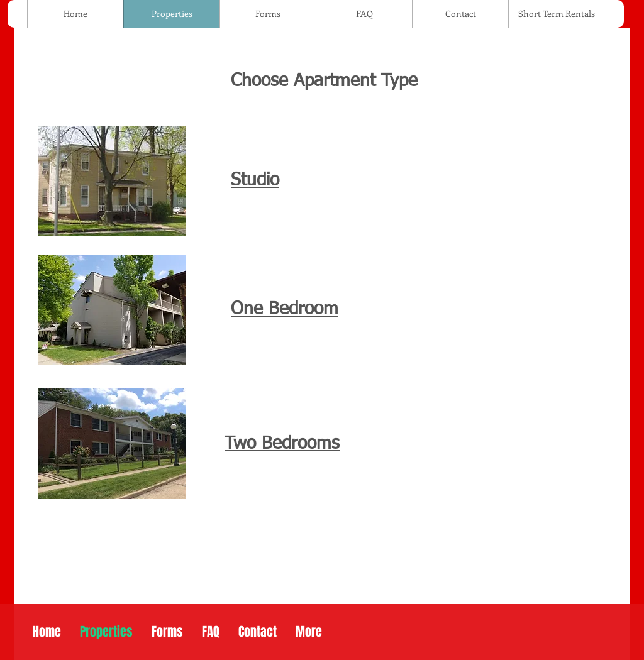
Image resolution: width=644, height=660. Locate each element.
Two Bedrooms (282, 444)
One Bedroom (285, 309)
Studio (255, 180)
